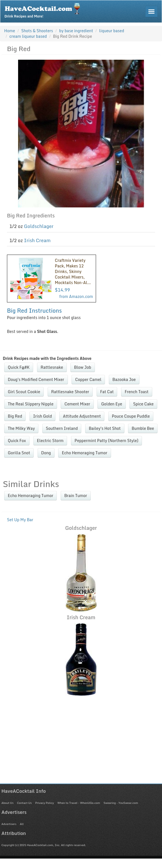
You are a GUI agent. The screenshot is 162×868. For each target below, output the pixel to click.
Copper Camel (88, 379)
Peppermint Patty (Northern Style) (106, 441)
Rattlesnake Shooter (70, 392)
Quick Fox (17, 441)
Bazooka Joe (124, 379)
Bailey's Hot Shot (105, 428)
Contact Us (24, 803)
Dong (46, 453)
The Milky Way (21, 428)
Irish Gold (43, 416)
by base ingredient (76, 31)
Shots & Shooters (37, 31)
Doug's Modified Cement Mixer (36, 379)
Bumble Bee (143, 428)
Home (10, 31)
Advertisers (9, 824)
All (22, 824)
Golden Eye (111, 404)
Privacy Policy (44, 803)
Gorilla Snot (19, 453)
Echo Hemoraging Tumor (84, 453)
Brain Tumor (76, 496)
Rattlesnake (52, 367)
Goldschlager (39, 226)
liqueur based (112, 31)
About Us (7, 803)
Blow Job (83, 367)
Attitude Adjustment (82, 416)
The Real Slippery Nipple (31, 404)
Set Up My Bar (20, 520)
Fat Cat (107, 392)
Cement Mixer (77, 404)
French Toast (137, 392)
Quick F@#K (19, 367)
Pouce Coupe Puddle (131, 416)
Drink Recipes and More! (44, 10)
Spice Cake (143, 404)
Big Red (15, 416)
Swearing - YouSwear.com (121, 803)
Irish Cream (37, 240)
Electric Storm (50, 441)
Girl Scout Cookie (24, 392)
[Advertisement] (80, 745)
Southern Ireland (62, 428)
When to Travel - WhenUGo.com (79, 803)
